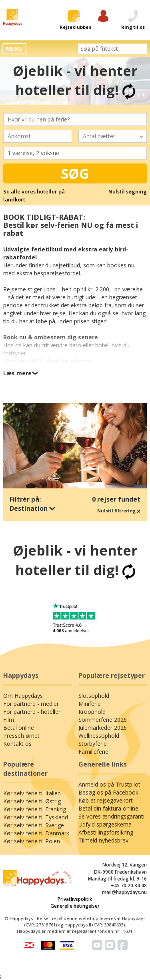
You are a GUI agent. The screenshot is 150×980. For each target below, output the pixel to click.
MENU (14, 49)
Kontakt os (17, 744)
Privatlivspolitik (75, 899)
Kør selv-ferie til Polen (32, 841)
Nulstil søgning (128, 191)
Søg (75, 173)
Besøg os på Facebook (108, 792)
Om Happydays (23, 696)
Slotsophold (94, 696)
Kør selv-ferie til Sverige (34, 825)
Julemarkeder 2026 (103, 728)
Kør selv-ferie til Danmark (36, 833)
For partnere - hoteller (32, 712)
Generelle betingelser (75, 906)
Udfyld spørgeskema (105, 824)
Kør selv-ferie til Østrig (32, 801)
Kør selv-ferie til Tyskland (36, 817)
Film (9, 720)
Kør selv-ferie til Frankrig (35, 809)
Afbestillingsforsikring (106, 832)
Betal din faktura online (108, 808)
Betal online (19, 728)
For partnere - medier (31, 704)
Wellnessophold (99, 736)
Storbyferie (93, 744)
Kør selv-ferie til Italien (32, 793)
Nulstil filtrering (119, 511)
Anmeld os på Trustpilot (109, 784)
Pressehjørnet (21, 736)
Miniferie (90, 704)
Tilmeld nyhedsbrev (103, 840)
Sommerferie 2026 (103, 720)
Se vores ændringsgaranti (111, 816)
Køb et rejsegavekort (106, 800)
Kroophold (92, 712)
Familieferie (93, 752)
